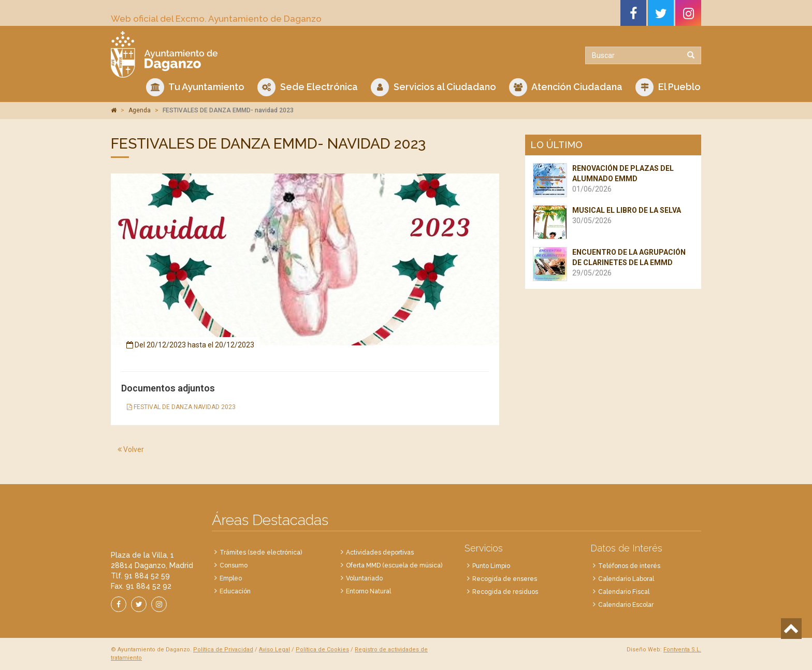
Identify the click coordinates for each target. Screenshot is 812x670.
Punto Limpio (491, 566)
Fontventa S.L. (682, 650)
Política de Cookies (322, 650)
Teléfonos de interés (629, 566)
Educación (235, 591)
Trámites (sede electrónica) (261, 552)
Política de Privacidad (223, 650)
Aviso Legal (274, 650)
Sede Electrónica (308, 87)
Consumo (234, 565)
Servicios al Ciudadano (433, 87)
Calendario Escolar (626, 605)
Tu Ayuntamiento (195, 87)
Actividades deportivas (380, 552)
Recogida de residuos (505, 592)
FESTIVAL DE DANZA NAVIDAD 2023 (181, 407)
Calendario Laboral (626, 579)
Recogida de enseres (505, 579)
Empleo (231, 578)
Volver (131, 449)
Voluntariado (364, 578)
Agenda (140, 110)
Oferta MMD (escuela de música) (394, 565)
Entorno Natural (368, 591)
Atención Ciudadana (566, 87)
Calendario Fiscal (624, 592)
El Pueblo (668, 87)
